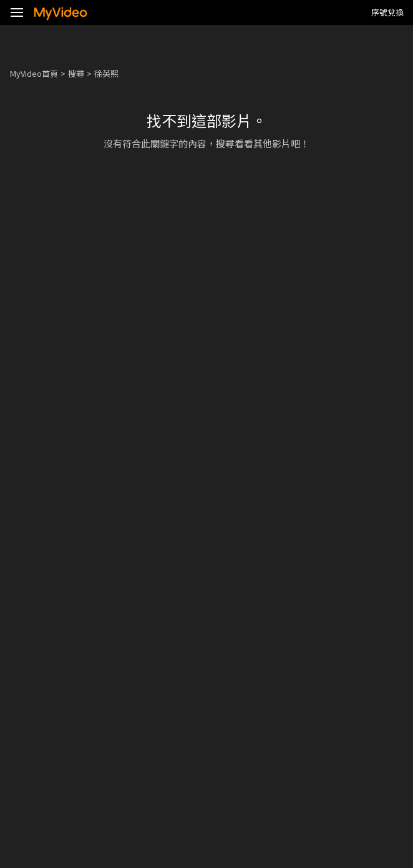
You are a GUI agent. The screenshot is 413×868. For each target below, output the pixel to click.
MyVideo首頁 (34, 73)
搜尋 (76, 73)
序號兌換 (387, 12)
